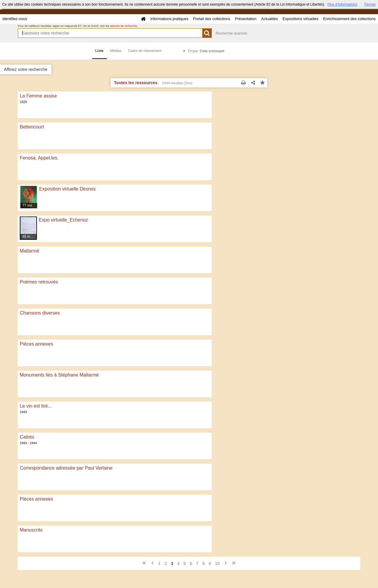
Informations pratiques (169, 19)
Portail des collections (212, 19)
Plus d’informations (342, 4)
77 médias (30, 206)
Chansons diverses (40, 313)
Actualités (269, 19)
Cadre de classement (145, 51)
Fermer (370, 4)
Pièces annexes (36, 344)
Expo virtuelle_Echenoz (63, 220)
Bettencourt (32, 127)
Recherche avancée (231, 33)
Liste (100, 51)
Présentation (246, 19)
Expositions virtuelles (300, 19)
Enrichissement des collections (349, 19)
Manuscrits (31, 530)
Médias (116, 51)
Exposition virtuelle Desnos (67, 189)
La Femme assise (38, 96)
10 (217, 563)
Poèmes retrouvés (39, 282)
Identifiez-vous (15, 19)
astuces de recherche (123, 26)
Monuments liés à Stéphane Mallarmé (59, 375)
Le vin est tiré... (36, 406)
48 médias (30, 237)
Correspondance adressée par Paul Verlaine (66, 468)
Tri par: (206, 51)
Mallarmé (30, 251)
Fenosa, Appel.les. (39, 158)
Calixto (27, 437)
